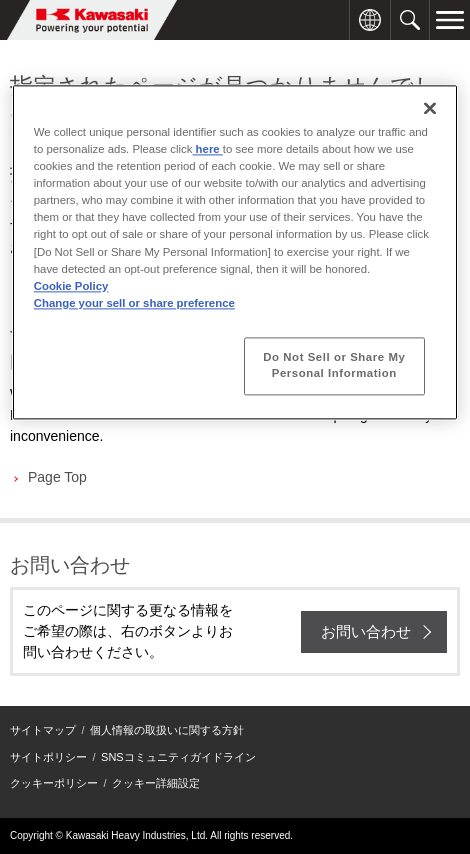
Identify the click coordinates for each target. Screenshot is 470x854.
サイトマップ (43, 730)
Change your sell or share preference (134, 303)
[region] (235, 252)
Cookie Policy (71, 286)
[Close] (430, 108)
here (207, 150)
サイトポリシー (48, 757)
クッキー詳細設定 (156, 783)
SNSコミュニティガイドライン (178, 757)
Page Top (57, 477)
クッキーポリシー (54, 783)
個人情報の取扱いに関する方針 (167, 730)
